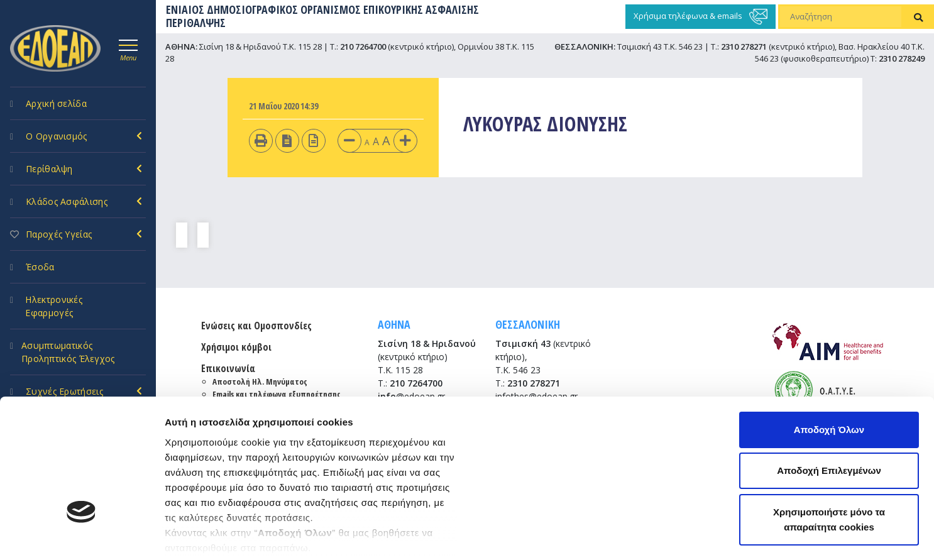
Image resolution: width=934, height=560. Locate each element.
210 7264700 (363, 47)
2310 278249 (902, 58)
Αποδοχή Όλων (829, 324)
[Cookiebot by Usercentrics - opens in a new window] (81, 535)
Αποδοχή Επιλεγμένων (829, 365)
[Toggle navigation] (128, 48)
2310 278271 (744, 47)
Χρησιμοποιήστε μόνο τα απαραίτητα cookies (829, 414)
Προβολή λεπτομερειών (219, 535)
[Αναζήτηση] (841, 17)
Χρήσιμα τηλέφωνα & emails (700, 17)
